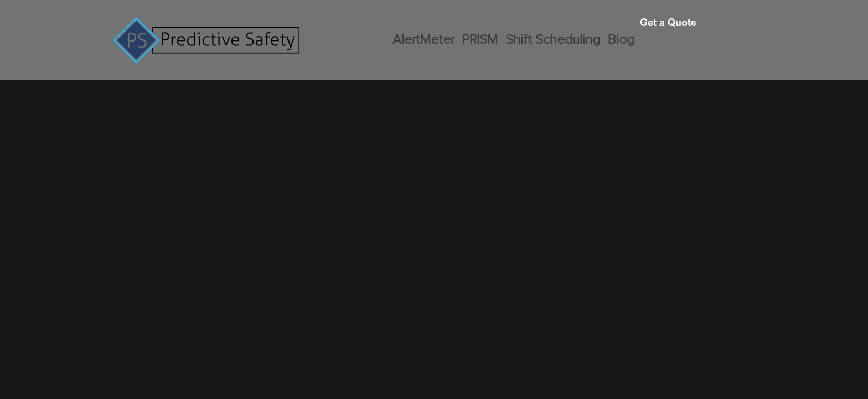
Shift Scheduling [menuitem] (553, 40)
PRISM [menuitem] (480, 40)
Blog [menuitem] (621, 40)
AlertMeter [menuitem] (423, 40)
